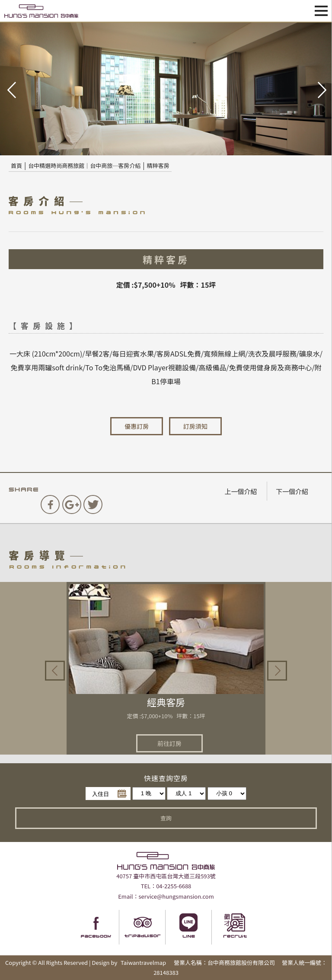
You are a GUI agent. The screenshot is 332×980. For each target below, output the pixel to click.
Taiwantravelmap (143, 962)
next (321, 89)
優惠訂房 (137, 426)
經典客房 (166, 702)
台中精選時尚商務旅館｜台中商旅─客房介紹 (84, 165)
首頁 (16, 165)
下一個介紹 (292, 491)
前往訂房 (169, 743)
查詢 (166, 818)
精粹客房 (158, 165)
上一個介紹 (241, 491)
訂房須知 (195, 426)
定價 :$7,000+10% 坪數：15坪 (166, 716)
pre (11, 89)
